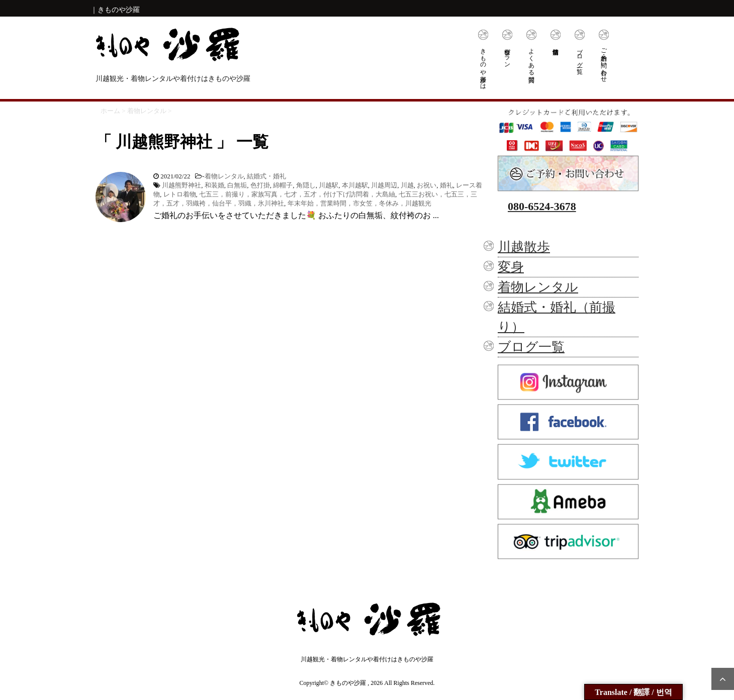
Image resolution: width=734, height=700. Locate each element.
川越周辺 (384, 185)
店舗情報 (556, 37)
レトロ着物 (180, 194)
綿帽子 (283, 185)
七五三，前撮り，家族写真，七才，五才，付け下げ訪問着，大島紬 (297, 194)
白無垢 (237, 185)
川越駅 (329, 185)
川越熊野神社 (181, 185)
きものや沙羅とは (483, 65)
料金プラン (507, 55)
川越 (407, 185)
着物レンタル (224, 176)
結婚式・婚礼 (266, 176)
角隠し (306, 185)
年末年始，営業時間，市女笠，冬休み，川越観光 (359, 203)
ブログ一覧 (580, 54)
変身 (511, 267)
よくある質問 (531, 58)
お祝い (427, 185)
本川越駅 (355, 185)
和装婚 (214, 185)
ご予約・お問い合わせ (604, 62)
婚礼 (446, 185)
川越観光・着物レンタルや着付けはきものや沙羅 (367, 659)
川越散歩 (524, 247)
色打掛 (260, 185)
